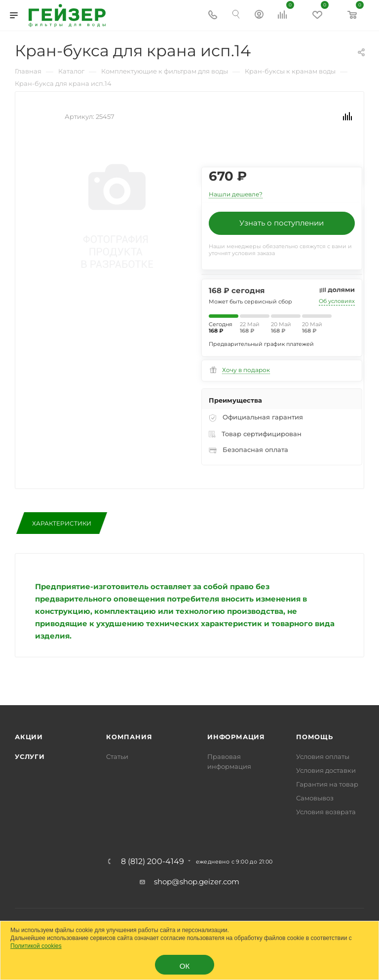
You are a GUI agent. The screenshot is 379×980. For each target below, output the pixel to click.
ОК (185, 966)
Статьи (117, 756)
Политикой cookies (36, 946)
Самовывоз (315, 798)
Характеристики (62, 523)
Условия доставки (326, 770)
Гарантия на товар (327, 784)
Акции (29, 737)
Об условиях (337, 301)
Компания (129, 737)
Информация (236, 737)
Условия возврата (326, 812)
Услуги (30, 756)
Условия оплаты (323, 756)
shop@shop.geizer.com (197, 882)
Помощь (315, 737)
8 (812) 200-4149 (152, 862)
